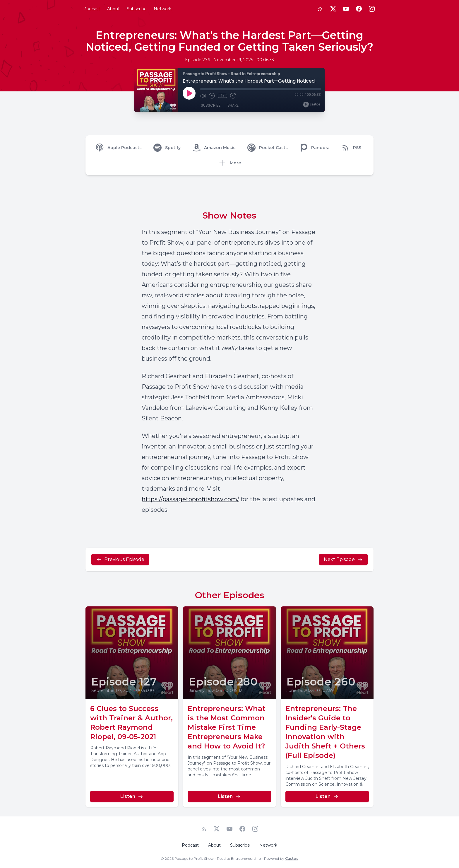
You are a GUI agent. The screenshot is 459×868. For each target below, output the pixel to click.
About (113, 9)
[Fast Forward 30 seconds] (233, 96)
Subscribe (137, 9)
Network (163, 9)
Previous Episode (120, 560)
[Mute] (203, 96)
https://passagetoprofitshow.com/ (190, 499)
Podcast (92, 9)
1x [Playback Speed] (223, 96)
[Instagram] (372, 9)
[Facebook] (359, 9)
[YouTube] (346, 9)
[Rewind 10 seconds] (212, 96)
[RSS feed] (320, 9)
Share (233, 105)
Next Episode (343, 560)
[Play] (189, 93)
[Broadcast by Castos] (312, 105)
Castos (292, 858)
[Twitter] (333, 9)
